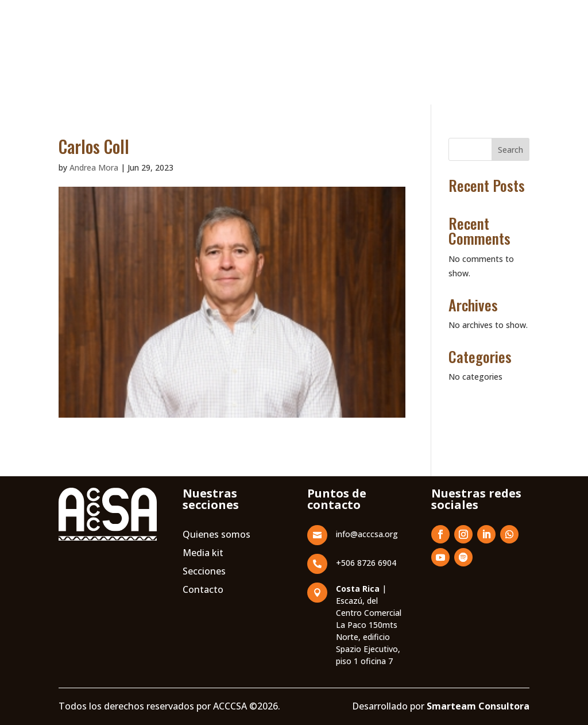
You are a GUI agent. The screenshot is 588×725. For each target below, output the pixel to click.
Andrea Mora (94, 167)
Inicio (125, 51)
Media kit (203, 614)
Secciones (204, 633)
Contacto (495, 57)
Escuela (214, 51)
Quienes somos (216, 596)
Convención (267, 51)
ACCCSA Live (414, 94)
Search (510, 150)
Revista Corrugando (399, 51)
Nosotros (167, 51)
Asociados (324, 51)
